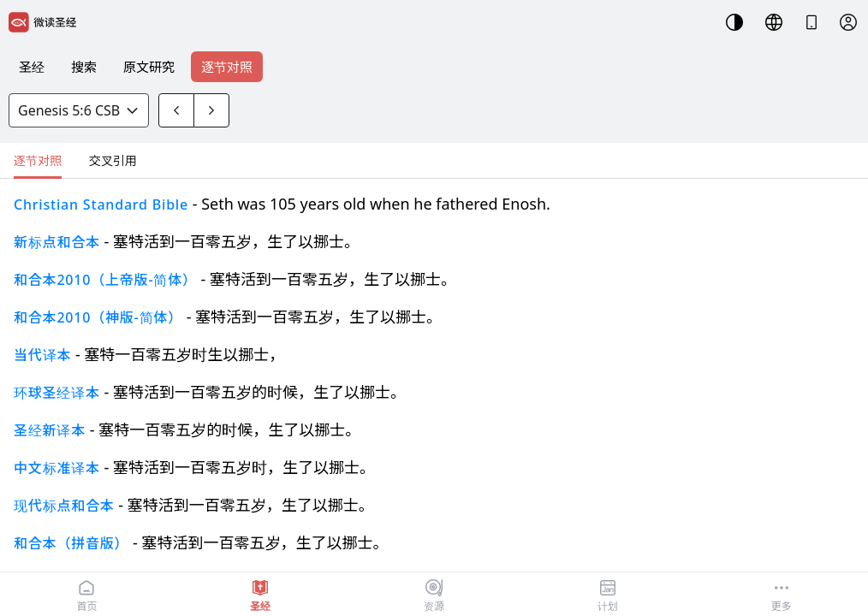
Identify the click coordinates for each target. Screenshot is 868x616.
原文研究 (149, 67)
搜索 (84, 67)
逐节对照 (227, 67)
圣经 (32, 67)
